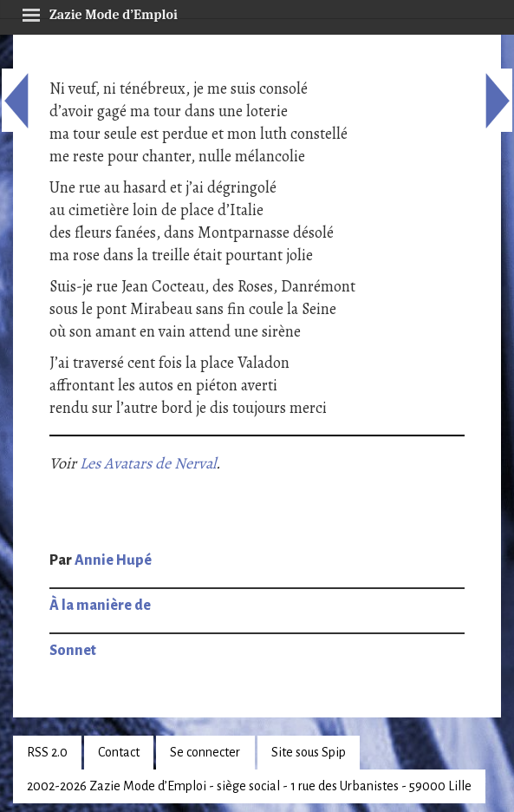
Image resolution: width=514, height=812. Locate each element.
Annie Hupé (113, 560)
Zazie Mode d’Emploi (100, 12)
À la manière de (100, 606)
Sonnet (73, 651)
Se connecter (205, 752)
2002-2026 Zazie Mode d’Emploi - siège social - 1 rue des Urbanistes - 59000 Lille (249, 786)
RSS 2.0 (47, 752)
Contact (119, 752)
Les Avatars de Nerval (148, 463)
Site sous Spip (309, 752)
